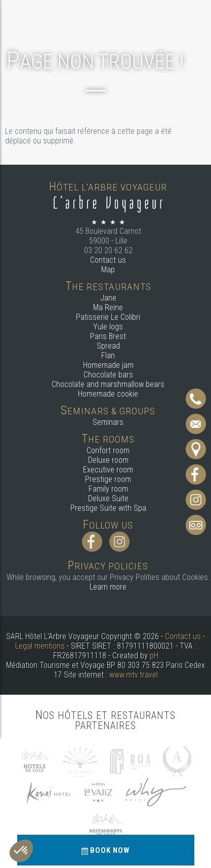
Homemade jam (108, 365)
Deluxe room (108, 460)
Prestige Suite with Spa (108, 508)
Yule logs (108, 327)
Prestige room (108, 479)
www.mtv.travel (134, 675)
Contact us (108, 260)
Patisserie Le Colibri (108, 317)
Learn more (108, 587)
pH (154, 656)
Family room (108, 489)
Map (108, 270)
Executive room (108, 470)
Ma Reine (108, 307)
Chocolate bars (108, 375)
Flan (108, 355)
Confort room (108, 450)
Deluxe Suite (108, 498)
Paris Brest (108, 336)
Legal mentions (40, 646)
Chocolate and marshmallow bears (108, 384)
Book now (105, 850)
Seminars (108, 422)
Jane (108, 298)
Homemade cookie (108, 394)
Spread (108, 346)
